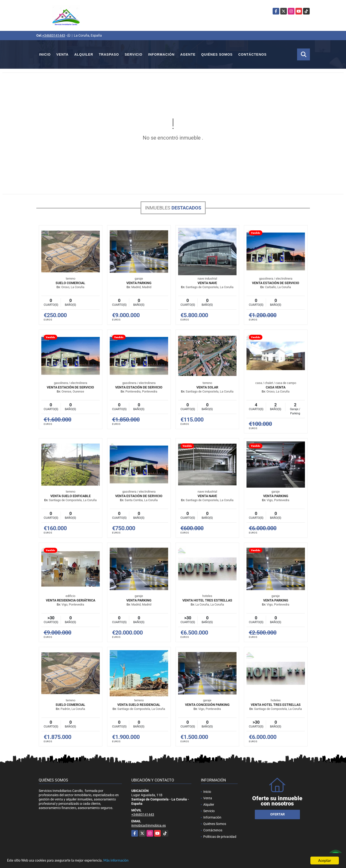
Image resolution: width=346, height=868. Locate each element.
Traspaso (109, 54)
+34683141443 (54, 35)
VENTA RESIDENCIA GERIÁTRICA (71, 600)
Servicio (134, 54)
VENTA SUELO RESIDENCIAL (139, 705)
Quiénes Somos (217, 54)
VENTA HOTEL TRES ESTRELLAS (207, 600)
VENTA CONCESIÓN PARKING (207, 705)
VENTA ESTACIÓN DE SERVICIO (276, 283)
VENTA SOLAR (207, 387)
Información (161, 54)
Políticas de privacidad (220, 837)
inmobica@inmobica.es (149, 825)
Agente (188, 54)
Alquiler (84, 54)
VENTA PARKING (139, 283)
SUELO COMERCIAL (70, 283)
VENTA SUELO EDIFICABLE (71, 496)
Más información (127, 861)
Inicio (45, 54)
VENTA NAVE (207, 283)
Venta (62, 54)
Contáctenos (252, 54)
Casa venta (276, 387)
